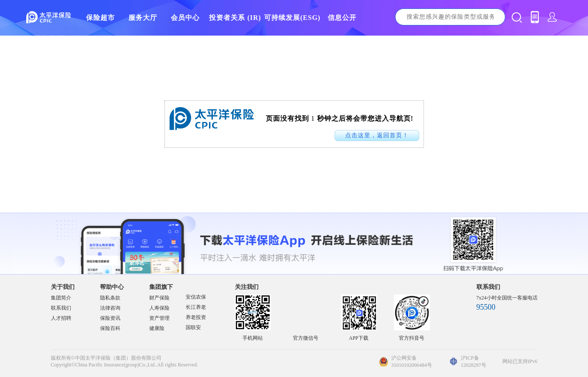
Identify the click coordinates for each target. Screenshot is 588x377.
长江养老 (196, 307)
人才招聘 (61, 318)
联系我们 (61, 308)
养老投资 (196, 317)
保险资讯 (110, 318)
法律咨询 (110, 308)
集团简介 (61, 298)
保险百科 (110, 328)
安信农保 (196, 297)
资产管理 (159, 318)
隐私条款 (110, 298)
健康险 (157, 328)
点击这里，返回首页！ (377, 135)
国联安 (193, 327)
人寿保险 (159, 308)
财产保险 (159, 298)
